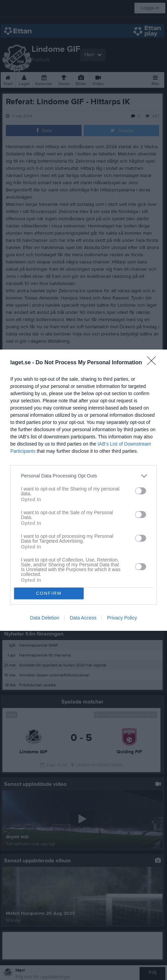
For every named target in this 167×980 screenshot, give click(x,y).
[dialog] (83, 490)
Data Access (83, 618)
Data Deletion (45, 618)
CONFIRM (49, 593)
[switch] (141, 491)
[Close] (154, 363)
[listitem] (83, 476)
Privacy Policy (122, 618)
